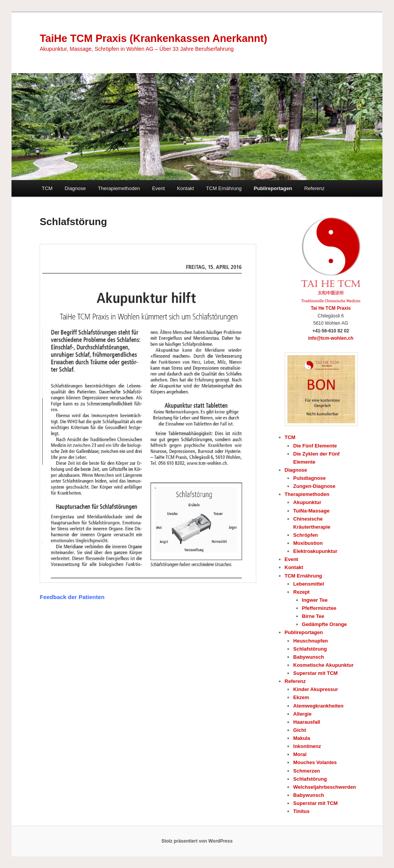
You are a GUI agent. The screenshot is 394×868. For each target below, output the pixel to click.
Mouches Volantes (315, 762)
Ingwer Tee (315, 600)
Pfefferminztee (319, 608)
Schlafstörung (310, 649)
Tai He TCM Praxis (331, 308)
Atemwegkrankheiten (318, 706)
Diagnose (75, 188)
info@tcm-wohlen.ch (331, 338)
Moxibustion (308, 543)
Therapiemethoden (119, 188)
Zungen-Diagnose (314, 486)
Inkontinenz (307, 746)
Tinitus (301, 811)
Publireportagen (273, 188)
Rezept (301, 592)
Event (158, 188)
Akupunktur (307, 502)
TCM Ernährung (224, 188)
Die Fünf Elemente (315, 446)
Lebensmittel (309, 584)
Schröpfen (306, 535)
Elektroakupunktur (315, 551)
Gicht (300, 730)
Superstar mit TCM (316, 673)
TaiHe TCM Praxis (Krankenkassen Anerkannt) (153, 38)
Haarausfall (307, 722)
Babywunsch (309, 657)
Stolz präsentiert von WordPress (197, 841)
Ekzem (301, 697)
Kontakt (185, 188)
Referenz (315, 188)
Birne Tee (313, 616)
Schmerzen (306, 771)
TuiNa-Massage (311, 511)
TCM (47, 188)
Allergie (302, 714)
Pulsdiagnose (310, 478)
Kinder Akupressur (316, 689)
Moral (300, 754)
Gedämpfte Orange (325, 624)
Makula (302, 738)
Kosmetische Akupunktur (323, 665)
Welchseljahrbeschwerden (325, 787)
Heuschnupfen (311, 641)
